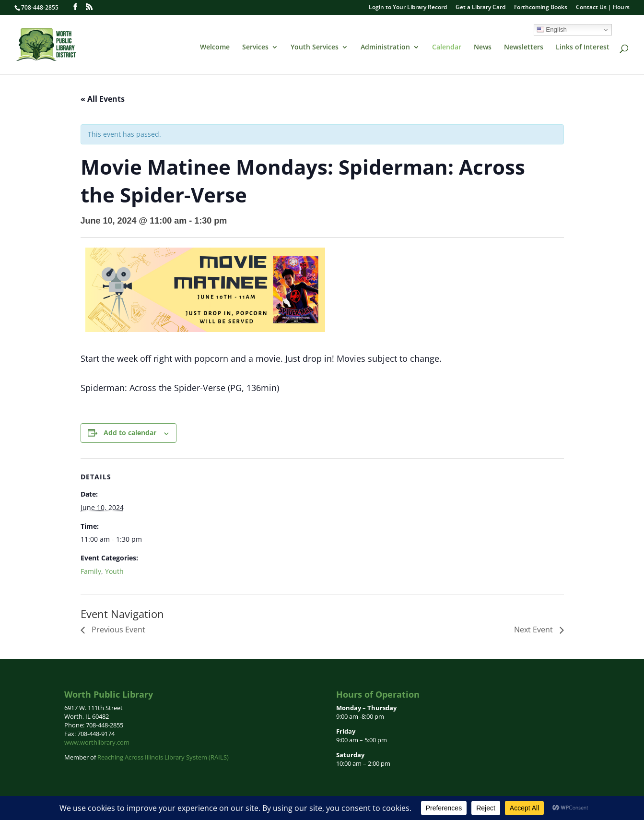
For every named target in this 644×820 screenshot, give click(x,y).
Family (91, 571)
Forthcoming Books (541, 8)
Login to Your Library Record (408, 8)
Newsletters (524, 48)
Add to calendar (130, 433)
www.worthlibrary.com (97, 742)
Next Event (534, 630)
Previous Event (117, 630)
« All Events (103, 99)
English (552, 30)
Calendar (447, 48)
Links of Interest (583, 48)
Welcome (215, 48)
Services (255, 48)
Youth (114, 571)
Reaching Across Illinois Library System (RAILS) (163, 757)
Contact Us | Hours (603, 8)
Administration (385, 48)
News (483, 48)
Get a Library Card (480, 8)
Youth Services (315, 48)
